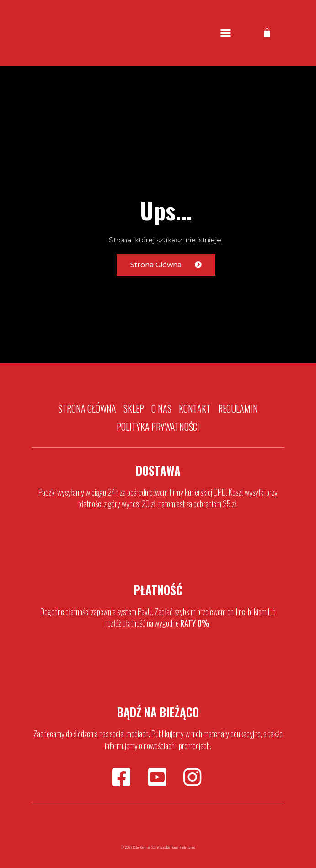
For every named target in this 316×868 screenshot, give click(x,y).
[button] (226, 33)
